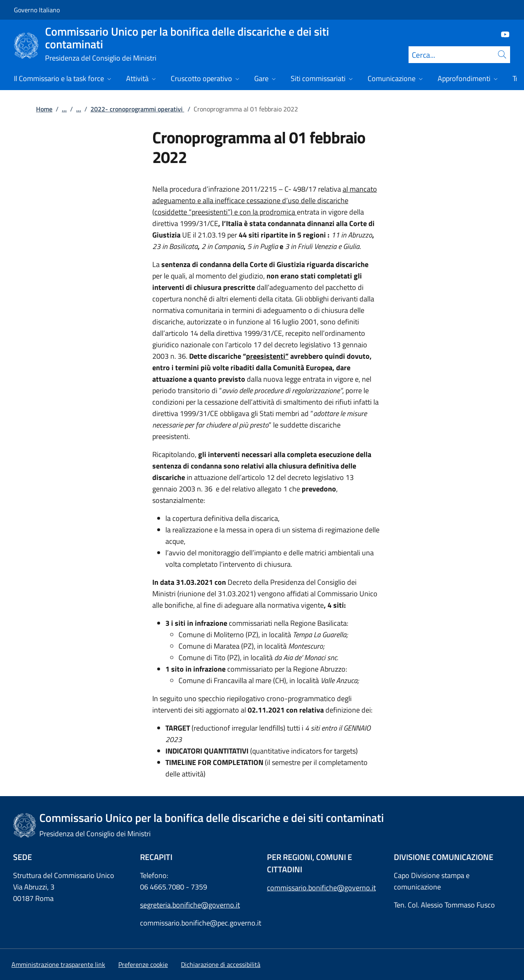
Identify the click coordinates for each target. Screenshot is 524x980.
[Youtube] (502, 34)
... (64, 109)
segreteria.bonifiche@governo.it (190, 905)
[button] (143, 964)
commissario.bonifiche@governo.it (321, 888)
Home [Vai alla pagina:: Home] (44, 109)
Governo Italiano (37, 10)
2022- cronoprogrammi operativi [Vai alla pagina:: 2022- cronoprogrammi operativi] (137, 109)
